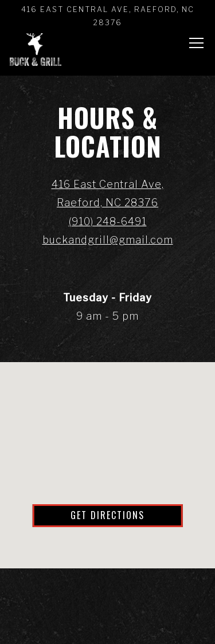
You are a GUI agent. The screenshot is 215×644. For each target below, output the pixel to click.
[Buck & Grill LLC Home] (36, 46)
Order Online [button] (107, 625)
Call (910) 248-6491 (107, 587)
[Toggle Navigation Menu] (196, 43)
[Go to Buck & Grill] (107, 16)
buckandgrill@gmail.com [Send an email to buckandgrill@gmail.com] (108, 240)
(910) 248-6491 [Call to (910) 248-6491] (108, 221)
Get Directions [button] (107, 515)
